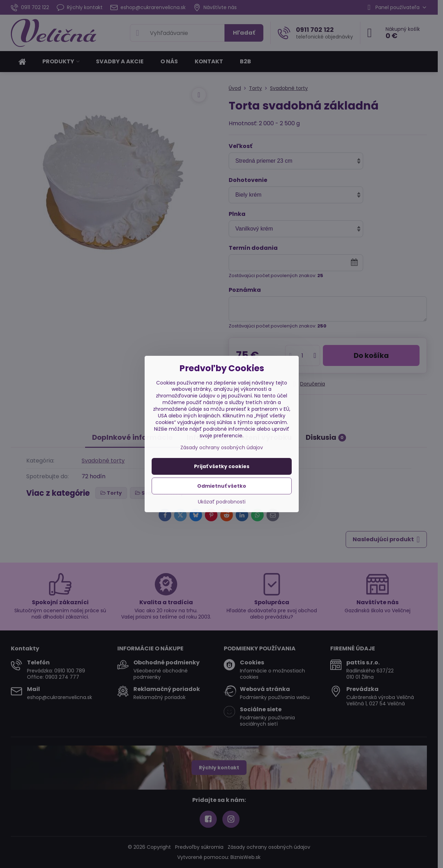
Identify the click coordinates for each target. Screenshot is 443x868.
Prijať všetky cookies (222, 466)
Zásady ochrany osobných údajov (222, 447)
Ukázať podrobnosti (222, 502)
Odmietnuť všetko (222, 486)
